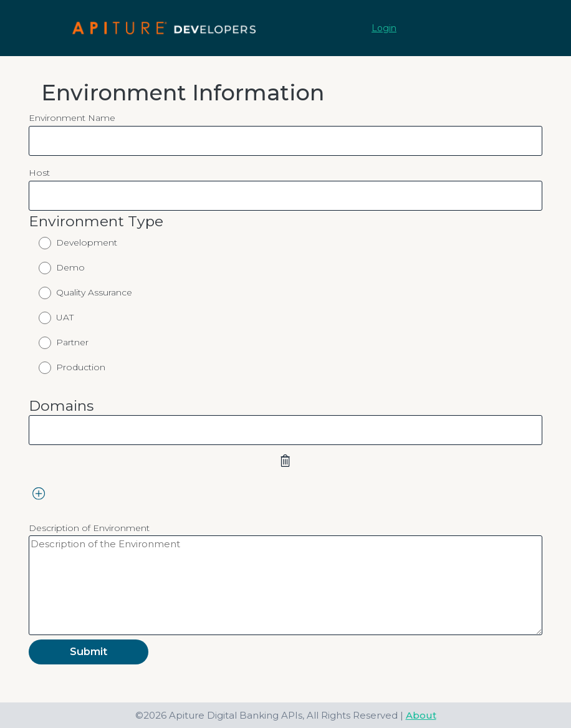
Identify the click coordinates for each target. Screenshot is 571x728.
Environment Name (72, 118)
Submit (89, 651)
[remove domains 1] (285, 461)
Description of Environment (89, 528)
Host (39, 173)
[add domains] (39, 493)
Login (384, 28)
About (421, 715)
